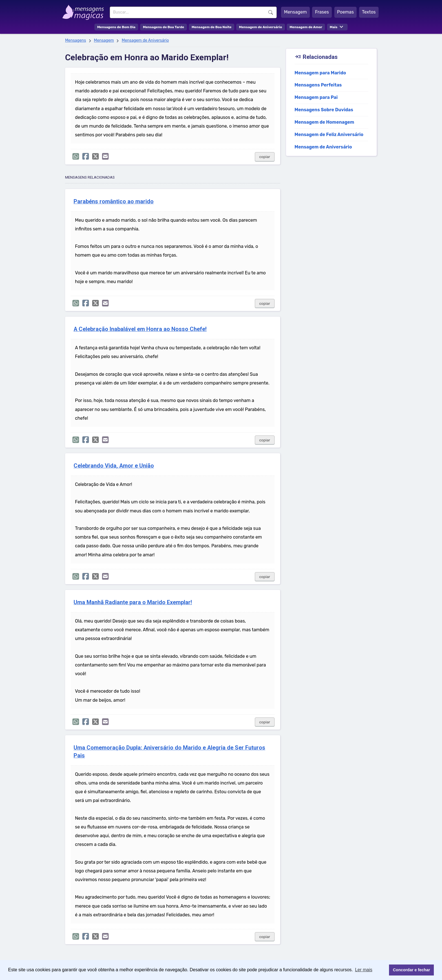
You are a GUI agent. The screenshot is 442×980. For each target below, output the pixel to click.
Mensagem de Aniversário (261, 27)
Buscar (271, 12)
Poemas (346, 12)
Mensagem (295, 12)
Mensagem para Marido (320, 73)
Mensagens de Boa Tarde (163, 27)
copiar (265, 157)
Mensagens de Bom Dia (116, 27)
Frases (322, 12)
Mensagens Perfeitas (318, 85)
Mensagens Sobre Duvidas (324, 110)
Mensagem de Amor (306, 27)
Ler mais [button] (363, 970)
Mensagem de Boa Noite (212, 27)
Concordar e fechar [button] (412, 970)
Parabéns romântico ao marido (114, 202)
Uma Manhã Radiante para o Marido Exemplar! (133, 602)
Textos (369, 12)
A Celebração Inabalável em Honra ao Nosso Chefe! (140, 329)
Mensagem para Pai (316, 97)
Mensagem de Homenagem (324, 122)
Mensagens (76, 40)
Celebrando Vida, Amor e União (114, 466)
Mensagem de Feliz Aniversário (329, 135)
